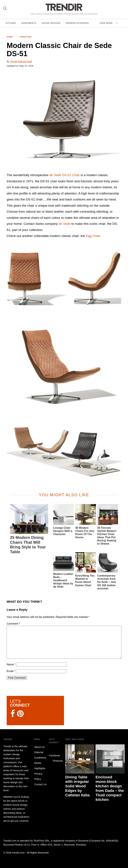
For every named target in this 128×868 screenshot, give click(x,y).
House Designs (52, 23)
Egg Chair (93, 236)
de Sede (64, 224)
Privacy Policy (38, 776)
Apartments (29, 23)
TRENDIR (64, 7)
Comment (13, 624)
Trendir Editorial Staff (21, 61)
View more (107, 23)
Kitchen (11, 23)
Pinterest (56, 761)
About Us (39, 747)
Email (11, 671)
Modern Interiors (78, 23)
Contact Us (40, 784)
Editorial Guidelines (40, 755)
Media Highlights (40, 766)
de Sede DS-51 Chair (64, 175)
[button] (64, 120)
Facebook (54, 753)
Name (11, 664)
